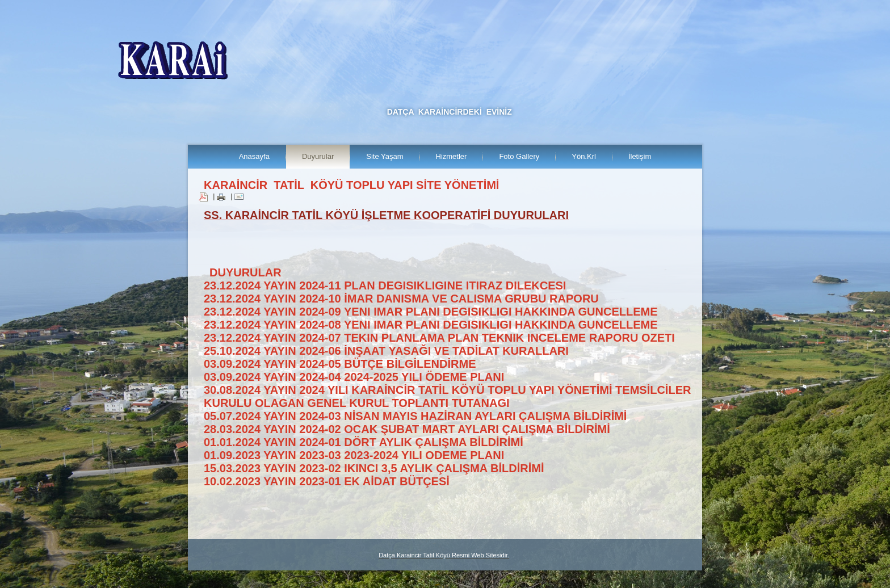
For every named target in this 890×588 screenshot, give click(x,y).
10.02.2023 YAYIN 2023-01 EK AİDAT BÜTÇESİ (327, 481)
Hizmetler (452, 156)
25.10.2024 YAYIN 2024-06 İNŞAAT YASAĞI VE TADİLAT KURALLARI (386, 351)
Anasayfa (254, 156)
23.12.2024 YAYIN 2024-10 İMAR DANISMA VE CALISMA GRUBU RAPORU (401, 299)
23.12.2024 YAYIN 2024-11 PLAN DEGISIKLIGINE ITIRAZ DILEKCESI (385, 285)
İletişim (640, 156)
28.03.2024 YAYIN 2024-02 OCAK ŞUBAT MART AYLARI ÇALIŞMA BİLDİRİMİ (407, 429)
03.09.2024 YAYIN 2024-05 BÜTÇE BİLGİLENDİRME (340, 364)
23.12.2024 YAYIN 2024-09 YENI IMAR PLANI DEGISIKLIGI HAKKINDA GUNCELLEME (431, 312)
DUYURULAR (245, 272)
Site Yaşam (385, 156)
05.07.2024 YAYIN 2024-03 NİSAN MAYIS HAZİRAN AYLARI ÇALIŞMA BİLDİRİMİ (415, 416)
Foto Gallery (519, 156)
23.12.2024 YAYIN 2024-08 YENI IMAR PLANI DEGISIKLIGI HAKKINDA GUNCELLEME (431, 325)
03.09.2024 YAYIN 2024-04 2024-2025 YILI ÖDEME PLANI (354, 377)
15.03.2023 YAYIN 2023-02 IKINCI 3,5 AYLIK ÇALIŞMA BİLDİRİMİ (374, 468)
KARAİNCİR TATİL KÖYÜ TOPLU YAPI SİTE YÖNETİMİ (351, 185)
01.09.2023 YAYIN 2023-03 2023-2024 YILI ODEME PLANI (354, 455)
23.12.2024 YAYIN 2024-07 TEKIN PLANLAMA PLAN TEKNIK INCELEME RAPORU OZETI (439, 338)
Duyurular (318, 156)
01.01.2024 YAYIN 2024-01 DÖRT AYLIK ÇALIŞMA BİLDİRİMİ (364, 442)
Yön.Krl (584, 156)
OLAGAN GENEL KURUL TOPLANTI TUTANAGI (382, 403)
